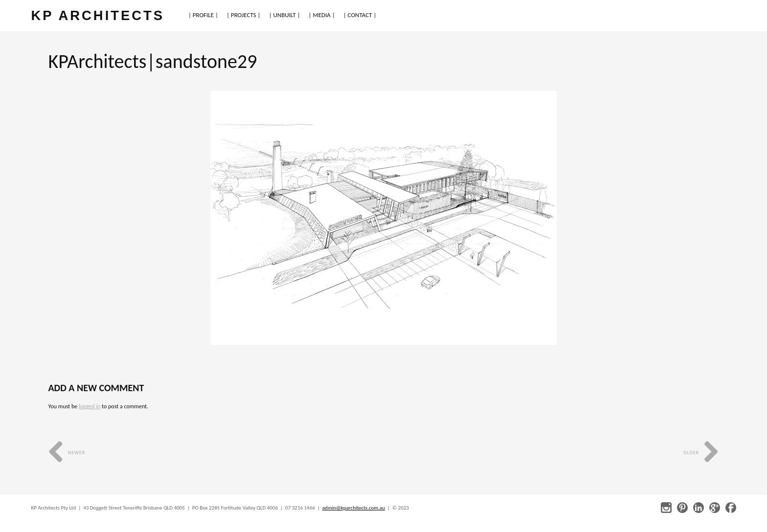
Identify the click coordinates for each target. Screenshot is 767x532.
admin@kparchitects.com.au (354, 508)
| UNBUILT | (285, 15)
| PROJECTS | (244, 15)
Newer (67, 453)
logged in (90, 406)
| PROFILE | (203, 15)
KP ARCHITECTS (98, 15)
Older (701, 453)
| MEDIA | (322, 15)
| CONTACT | (360, 15)
